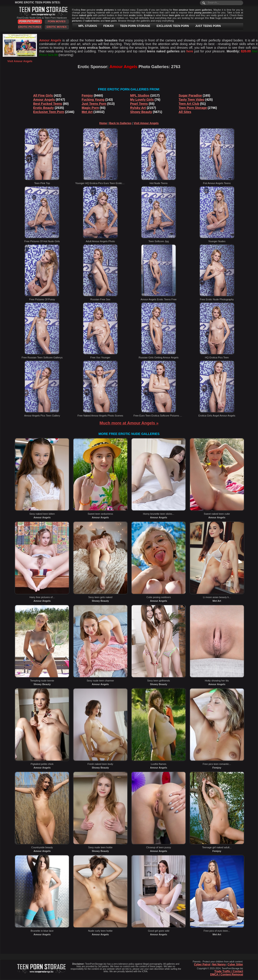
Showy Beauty (141, 112)
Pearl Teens (139, 104)
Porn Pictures (30, 21)
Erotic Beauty (44, 108)
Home (103, 123)
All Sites (185, 112)
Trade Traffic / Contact (229, 971)
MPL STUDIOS (88, 26)
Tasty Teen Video (192, 100)
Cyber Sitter (235, 965)
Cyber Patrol (202, 965)
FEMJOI (108, 26)
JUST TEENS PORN (208, 26)
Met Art (87, 112)
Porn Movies (57, 21)
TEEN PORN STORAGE (135, 26)
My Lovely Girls (142, 100)
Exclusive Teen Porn (49, 112)
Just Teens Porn (94, 104)
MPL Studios (140, 95)
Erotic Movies (57, 27)
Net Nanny (219, 965)
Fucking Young (93, 100)
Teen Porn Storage (193, 108)
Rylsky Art (138, 108)
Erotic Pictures (30, 27)
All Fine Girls (43, 95)
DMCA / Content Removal (227, 975)
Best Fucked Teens (48, 104)
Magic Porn (90, 108)
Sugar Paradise (190, 95)
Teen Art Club (189, 104)
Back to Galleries (120, 123)
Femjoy (87, 95)
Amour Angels (44, 100)
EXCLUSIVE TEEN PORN (173, 26)
